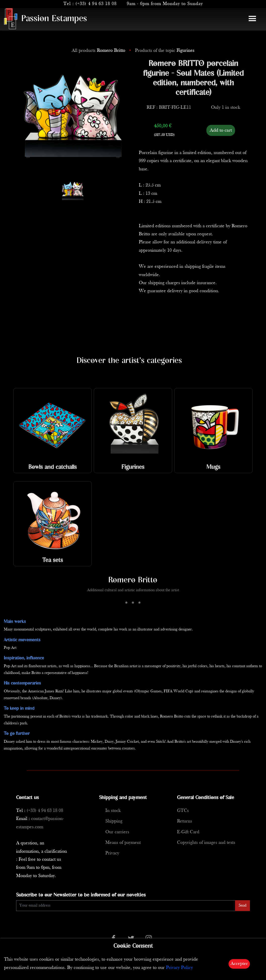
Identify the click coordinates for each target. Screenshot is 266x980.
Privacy (112, 853)
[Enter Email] (126, 906)
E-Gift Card (188, 832)
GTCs (183, 811)
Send (242, 906)
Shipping (114, 821)
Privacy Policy (179, 968)
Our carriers (117, 832)
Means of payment (123, 843)
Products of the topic (165, 51)
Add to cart (221, 130)
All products (99, 51)
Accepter (239, 964)
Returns (185, 821)
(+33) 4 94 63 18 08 (96, 4)
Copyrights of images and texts (206, 843)
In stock (113, 811)
